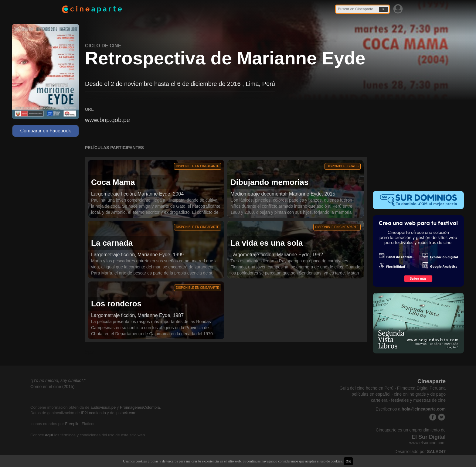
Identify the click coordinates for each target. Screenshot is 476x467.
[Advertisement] (418, 145)
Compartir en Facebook (45, 131)
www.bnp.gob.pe (107, 120)
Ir (383, 9)
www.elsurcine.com (427, 443)
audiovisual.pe (103, 407)
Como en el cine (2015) (53, 387)
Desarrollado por (420, 452)
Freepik (71, 424)
